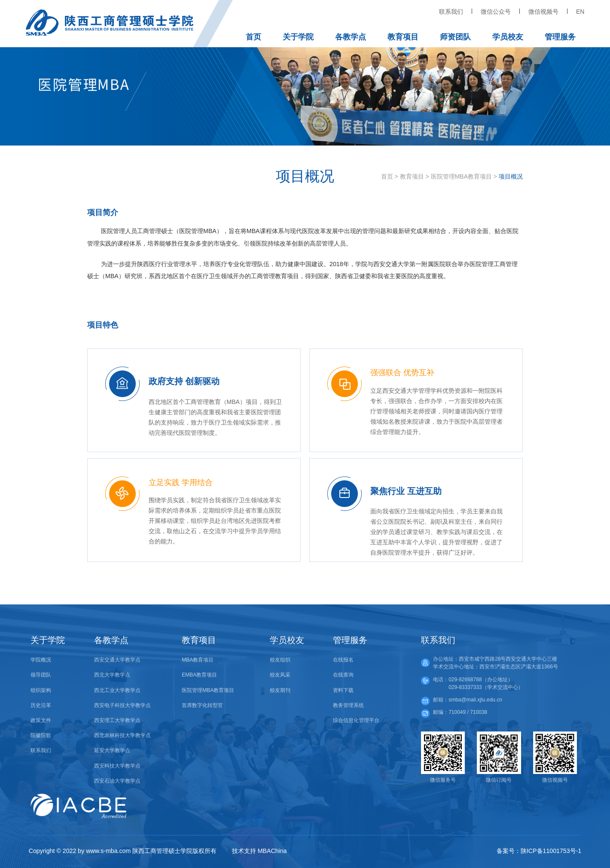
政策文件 (41, 720)
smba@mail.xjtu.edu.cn (475, 700)
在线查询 (343, 675)
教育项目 (403, 37)
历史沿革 (41, 705)
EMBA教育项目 (199, 675)
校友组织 (280, 660)
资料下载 (343, 690)
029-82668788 (465, 680)
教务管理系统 (348, 705)
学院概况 (41, 660)
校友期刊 (280, 690)
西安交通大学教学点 (117, 660)
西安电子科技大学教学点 (122, 705)
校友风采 (280, 675)
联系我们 (451, 12)
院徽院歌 (41, 735)
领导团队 (41, 675)
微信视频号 (543, 12)
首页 (253, 37)
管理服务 (560, 37)
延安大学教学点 (112, 750)
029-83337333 (465, 687)
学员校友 (508, 37)
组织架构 (41, 690)
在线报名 (343, 660)
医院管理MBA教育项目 (461, 176)
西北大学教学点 (112, 675)
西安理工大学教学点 (117, 720)
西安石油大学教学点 (117, 781)
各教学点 (351, 37)
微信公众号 (496, 12)
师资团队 (455, 37)
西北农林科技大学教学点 (122, 735)
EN (580, 12)
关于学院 (298, 37)
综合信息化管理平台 (356, 720)
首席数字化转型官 (202, 705)
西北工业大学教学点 (117, 690)
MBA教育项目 (198, 660)
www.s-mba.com (108, 851)
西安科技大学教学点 (117, 766)
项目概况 (511, 176)
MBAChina (272, 851)
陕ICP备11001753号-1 (551, 851)
